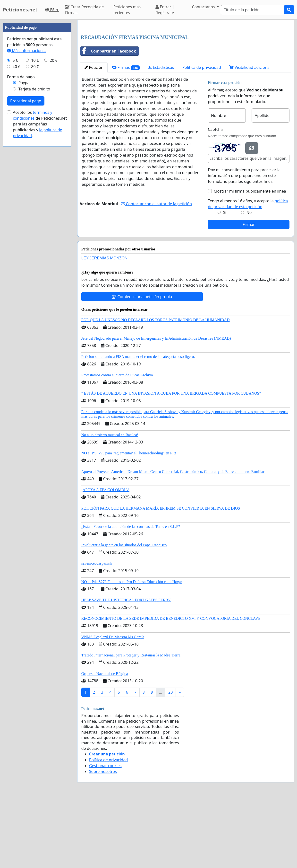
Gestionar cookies (105, 834)
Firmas (126, 136)
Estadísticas (161, 135)
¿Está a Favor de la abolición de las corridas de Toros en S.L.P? (131, 595)
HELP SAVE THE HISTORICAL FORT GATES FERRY (126, 668)
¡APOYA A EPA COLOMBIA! (105, 558)
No (249, 281)
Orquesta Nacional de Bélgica (105, 742)
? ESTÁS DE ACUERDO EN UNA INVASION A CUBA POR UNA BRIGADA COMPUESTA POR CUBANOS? (171, 461)
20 (170, 760)
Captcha (215, 197)
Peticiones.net (20, 10)
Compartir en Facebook (108, 119)
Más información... (26, 196)
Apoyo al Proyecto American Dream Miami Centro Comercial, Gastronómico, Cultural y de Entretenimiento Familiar (173, 540)
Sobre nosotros (103, 840)
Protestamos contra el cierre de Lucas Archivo (117, 443)
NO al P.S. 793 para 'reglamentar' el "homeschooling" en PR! (129, 521)
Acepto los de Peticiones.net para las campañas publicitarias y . (40, 270)
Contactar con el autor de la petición (156, 272)
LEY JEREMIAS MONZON (104, 326)
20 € (54, 206)
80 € (35, 213)
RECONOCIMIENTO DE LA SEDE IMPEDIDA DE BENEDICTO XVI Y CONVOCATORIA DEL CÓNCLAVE (171, 686)
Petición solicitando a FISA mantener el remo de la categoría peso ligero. (138, 425)
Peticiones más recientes (127, 10)
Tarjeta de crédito (34, 235)
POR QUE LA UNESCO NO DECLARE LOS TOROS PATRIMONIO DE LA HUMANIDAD (156, 388)
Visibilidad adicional (250, 135)
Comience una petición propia (142, 365)
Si (225, 281)
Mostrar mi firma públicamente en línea (250, 259)
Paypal (25, 229)
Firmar (249, 292)
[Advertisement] (186, 62)
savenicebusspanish (97, 631)
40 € (17, 213)
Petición (94, 135)
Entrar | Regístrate (165, 10)
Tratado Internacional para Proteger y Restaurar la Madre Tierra (131, 723)
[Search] (252, 10)
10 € (35, 206)
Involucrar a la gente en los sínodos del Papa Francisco (124, 613)
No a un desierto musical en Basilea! (110, 503)
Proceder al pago (26, 247)
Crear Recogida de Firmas (84, 10)
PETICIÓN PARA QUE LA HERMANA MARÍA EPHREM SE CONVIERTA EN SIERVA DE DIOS (161, 576)
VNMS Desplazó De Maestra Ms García (113, 705)
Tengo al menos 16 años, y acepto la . (248, 272)
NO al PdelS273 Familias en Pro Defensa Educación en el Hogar (132, 650)
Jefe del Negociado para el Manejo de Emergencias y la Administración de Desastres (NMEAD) (156, 406)
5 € (15, 206)
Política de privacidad (202, 135)
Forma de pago (21, 223)
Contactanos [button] (204, 7)
